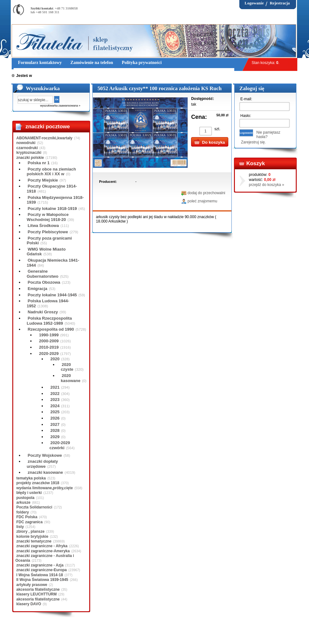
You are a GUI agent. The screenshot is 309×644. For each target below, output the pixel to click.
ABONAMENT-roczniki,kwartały (44, 138)
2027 (55, 424)
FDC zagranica (29, 522)
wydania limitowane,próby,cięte (45, 488)
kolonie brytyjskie (32, 537)
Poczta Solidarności (34, 507)
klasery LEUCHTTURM (37, 594)
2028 (55, 430)
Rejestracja (280, 3)
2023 (55, 400)
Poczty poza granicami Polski (49, 241)
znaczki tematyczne (34, 541)
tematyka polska (31, 478)
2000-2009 (49, 341)
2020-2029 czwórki (60, 445)
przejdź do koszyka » (266, 185)
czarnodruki (27, 148)
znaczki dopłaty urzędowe (42, 464)
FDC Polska (27, 517)
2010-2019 (49, 347)
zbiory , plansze (30, 531)
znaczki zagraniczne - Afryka (42, 546)
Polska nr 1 (39, 163)
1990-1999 (49, 335)
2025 (55, 412)
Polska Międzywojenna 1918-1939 (55, 200)
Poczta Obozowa (44, 282)
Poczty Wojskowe (45, 455)
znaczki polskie (30, 158)
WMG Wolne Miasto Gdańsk (46, 252)
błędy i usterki (29, 493)
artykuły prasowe (32, 585)
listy (20, 527)
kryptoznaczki (29, 153)
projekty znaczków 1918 (38, 483)
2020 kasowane (71, 378)
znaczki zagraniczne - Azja (40, 565)
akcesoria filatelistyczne (38, 589)
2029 (55, 437)
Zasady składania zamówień (86, 634)
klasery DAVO (29, 604)
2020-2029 (49, 354)
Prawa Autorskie (170, 634)
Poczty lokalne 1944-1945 (52, 295)
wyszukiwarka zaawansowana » (60, 106)
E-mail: (246, 99)
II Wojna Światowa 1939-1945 (42, 580)
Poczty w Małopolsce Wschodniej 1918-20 (48, 217)
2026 (55, 418)
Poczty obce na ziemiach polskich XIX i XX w (51, 172)
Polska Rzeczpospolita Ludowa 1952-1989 (49, 321)
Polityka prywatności (133, 634)
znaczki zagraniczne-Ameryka (43, 551)
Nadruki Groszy (43, 312)
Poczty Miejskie (43, 180)
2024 (55, 406)
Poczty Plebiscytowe (48, 232)
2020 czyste (67, 367)
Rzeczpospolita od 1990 (51, 329)
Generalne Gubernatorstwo (43, 274)
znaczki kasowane (45, 472)
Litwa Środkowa (43, 226)
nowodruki (26, 143)
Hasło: (246, 116)
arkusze (23, 502)
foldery (23, 512)
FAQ (194, 634)
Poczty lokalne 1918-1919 (52, 209)
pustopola (25, 498)
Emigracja (38, 289)
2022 (55, 394)
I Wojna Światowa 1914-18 (40, 575)
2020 (55, 359)
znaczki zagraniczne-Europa (42, 570)
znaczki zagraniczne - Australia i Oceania (45, 558)
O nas (50, 634)
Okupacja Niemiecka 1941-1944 (53, 263)
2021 (55, 387)
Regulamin (30, 634)
